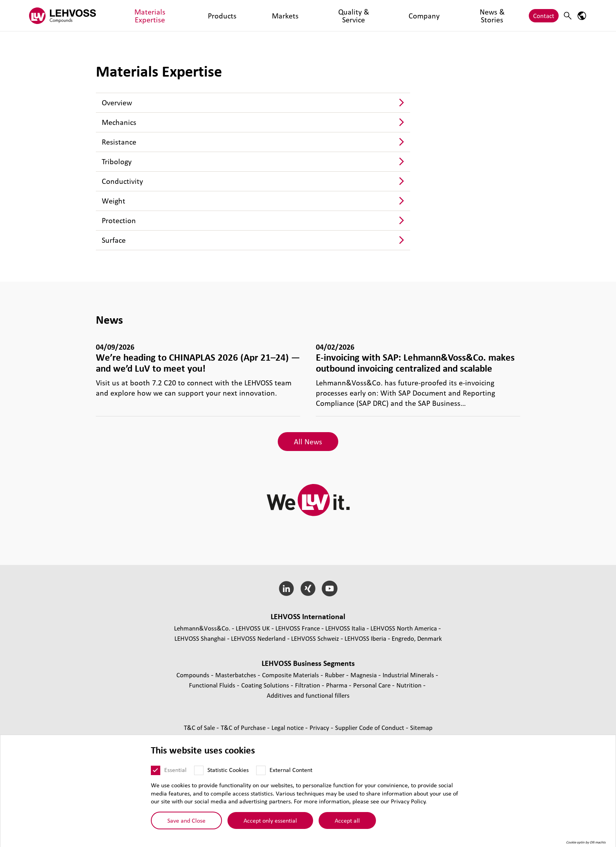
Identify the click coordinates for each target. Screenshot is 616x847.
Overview (117, 103)
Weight (114, 201)
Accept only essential (270, 820)
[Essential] (156, 770)
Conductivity (122, 181)
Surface (114, 240)
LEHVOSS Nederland (258, 638)
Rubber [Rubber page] (335, 675)
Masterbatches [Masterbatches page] (236, 675)
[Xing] (308, 588)
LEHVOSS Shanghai (200, 638)
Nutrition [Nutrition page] (410, 685)
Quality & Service (263, 16)
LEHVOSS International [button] (308, 616)
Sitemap (421, 727)
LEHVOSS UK (253, 628)
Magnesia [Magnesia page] (364, 675)
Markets (219, 16)
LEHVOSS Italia (345, 628)
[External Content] (261, 770)
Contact (544, 16)
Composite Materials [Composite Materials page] (291, 675)
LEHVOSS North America (404, 628)
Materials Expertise (140, 16)
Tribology (117, 161)
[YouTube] (329, 588)
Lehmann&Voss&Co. (202, 628)
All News (308, 442)
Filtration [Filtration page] (308, 685)
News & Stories (350, 16)
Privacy (320, 727)
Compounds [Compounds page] (194, 675)
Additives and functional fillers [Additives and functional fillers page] (308, 695)
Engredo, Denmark (417, 638)
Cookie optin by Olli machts (586, 842)
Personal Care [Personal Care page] (373, 685)
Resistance (119, 142)
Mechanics (119, 122)
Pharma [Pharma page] (337, 685)
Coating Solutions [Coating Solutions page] (266, 685)
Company (308, 16)
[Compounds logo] (62, 16)
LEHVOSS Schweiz (315, 638)
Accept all (347, 820)
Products (187, 16)
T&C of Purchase (244, 727)
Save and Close (186, 820)
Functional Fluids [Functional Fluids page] (213, 685)
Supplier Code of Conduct (370, 727)
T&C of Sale (200, 727)
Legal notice (288, 727)
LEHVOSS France (298, 628)
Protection (119, 220)
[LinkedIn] (287, 588)
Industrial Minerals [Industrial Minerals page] (409, 675)
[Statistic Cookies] (199, 770)
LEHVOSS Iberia (365, 638)
